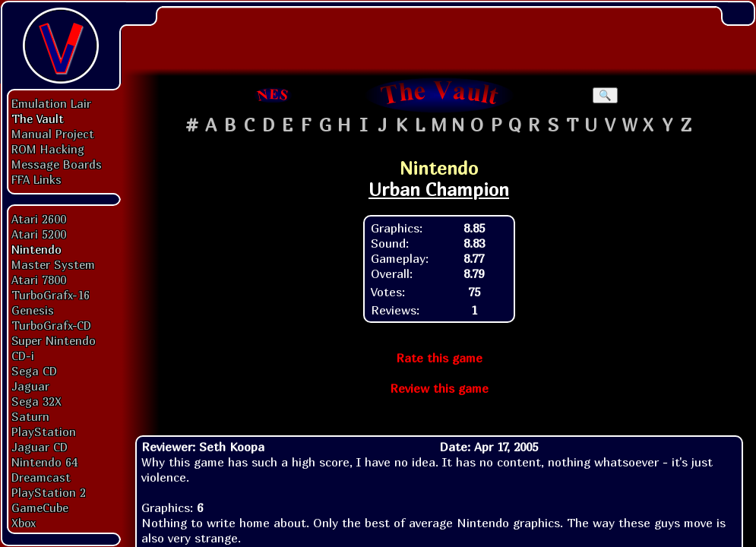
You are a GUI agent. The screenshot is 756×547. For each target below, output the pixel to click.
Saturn (30, 416)
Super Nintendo (54, 340)
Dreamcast (41, 477)
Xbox (24, 523)
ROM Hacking (48, 149)
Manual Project (53, 134)
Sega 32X (36, 401)
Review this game (439, 388)
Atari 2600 (39, 219)
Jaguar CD (40, 447)
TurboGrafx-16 (51, 295)
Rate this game (439, 358)
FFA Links (36, 179)
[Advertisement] (439, 34)
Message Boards (57, 164)
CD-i (23, 356)
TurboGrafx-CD (51, 325)
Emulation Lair (51, 103)
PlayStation (44, 432)
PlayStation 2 (49, 492)
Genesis (33, 310)
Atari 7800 (39, 280)
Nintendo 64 (44, 462)
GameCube (40, 507)
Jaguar (30, 386)
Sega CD (34, 371)
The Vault (38, 119)
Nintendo (36, 249)
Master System (53, 264)
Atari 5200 (39, 234)
